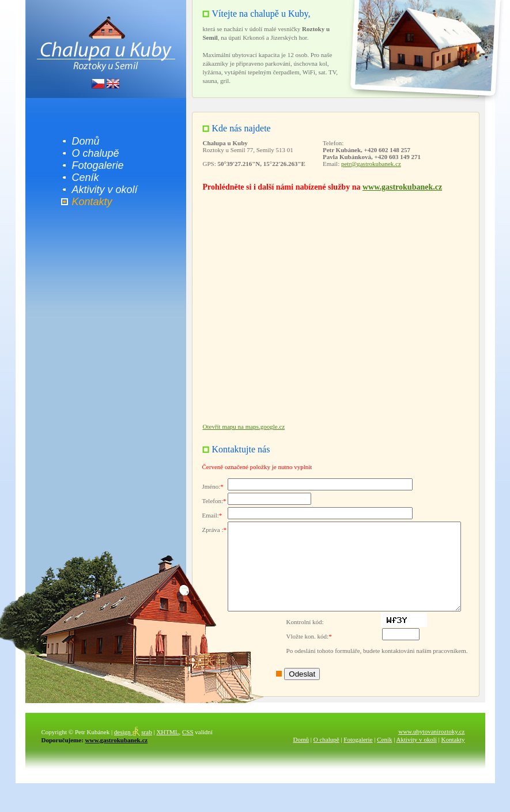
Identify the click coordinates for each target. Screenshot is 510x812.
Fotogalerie (95, 165)
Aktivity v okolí (101, 190)
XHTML (165, 749)
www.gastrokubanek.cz (399, 187)
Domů (82, 141)
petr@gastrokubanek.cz (368, 164)
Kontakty (89, 202)
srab (130, 749)
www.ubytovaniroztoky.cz (428, 749)
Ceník (82, 177)
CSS (184, 749)
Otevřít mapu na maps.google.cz (241, 426)
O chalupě (92, 153)
